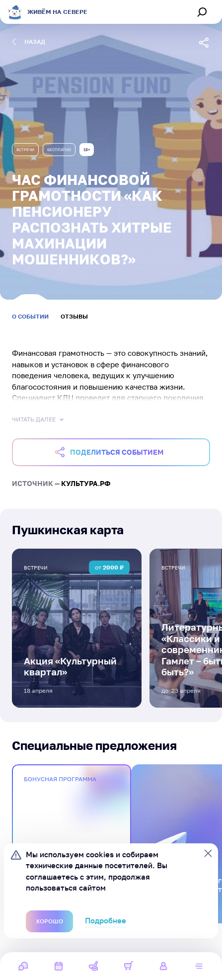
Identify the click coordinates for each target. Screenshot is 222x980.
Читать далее (39, 419)
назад (29, 42)
